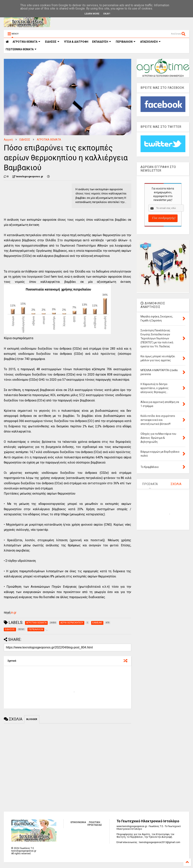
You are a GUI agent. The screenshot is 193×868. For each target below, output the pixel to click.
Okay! (107, 14)
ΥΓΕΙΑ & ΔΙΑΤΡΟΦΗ (76, 42)
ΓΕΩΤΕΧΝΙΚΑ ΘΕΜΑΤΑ (21, 49)
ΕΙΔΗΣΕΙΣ (52, 42)
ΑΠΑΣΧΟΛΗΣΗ (150, 42)
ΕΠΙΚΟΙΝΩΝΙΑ (78, 822)
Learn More (92, 14)
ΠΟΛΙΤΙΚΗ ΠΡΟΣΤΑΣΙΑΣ (95, 824)
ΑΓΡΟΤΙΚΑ (26, 42)
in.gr (14, 613)
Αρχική (8, 140)
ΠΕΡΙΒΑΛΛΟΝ (126, 42)
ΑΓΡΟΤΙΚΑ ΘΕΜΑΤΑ (49, 140)
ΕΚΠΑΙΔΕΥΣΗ (102, 42)
